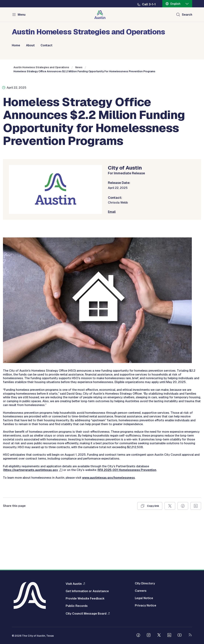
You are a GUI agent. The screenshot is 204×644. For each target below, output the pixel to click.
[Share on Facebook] (183, 554)
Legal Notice (144, 598)
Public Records (77, 606)
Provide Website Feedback (85, 599)
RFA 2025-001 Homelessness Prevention (127, 518)
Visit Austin (74, 584)
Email (112, 259)
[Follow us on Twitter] (159, 636)
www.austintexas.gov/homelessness (108, 525)
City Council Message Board (86, 613)
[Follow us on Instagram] (149, 636)
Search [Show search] (187, 15)
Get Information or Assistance (87, 591)
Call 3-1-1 (149, 4)
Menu (22, 15)
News (79, 115)
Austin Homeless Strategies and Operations (41, 115)
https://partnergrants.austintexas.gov (31, 518)
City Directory (145, 583)
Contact (46, 45)
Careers (141, 591)
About (30, 45)
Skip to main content (15, 0)
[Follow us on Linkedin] (169, 636)
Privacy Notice (146, 606)
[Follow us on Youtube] (180, 636)
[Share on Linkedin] (196, 554)
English (175, 4)
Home (16, 45)
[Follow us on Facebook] (138, 636)
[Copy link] (150, 554)
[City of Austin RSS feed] (190, 636)
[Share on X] (170, 554)
